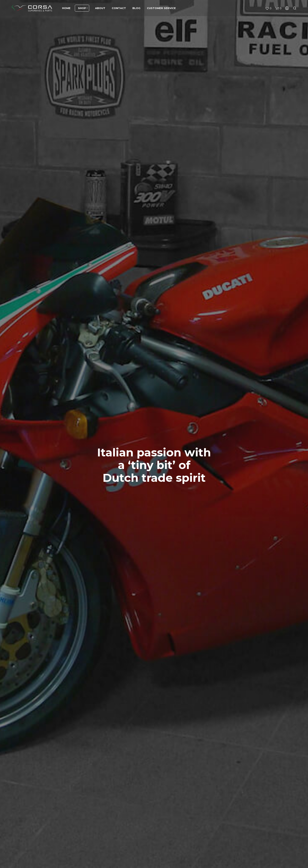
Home (66, 9)
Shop (82, 9)
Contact (119, 9)
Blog (136, 9)
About (100, 9)
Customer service (161, 9)
